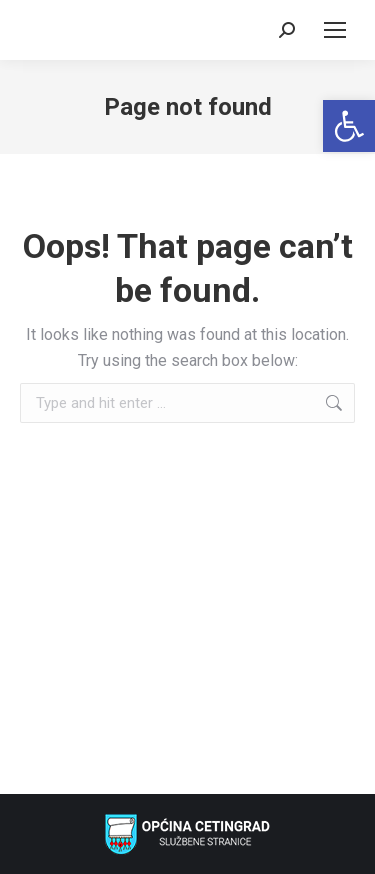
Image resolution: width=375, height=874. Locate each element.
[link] (349, 126)
